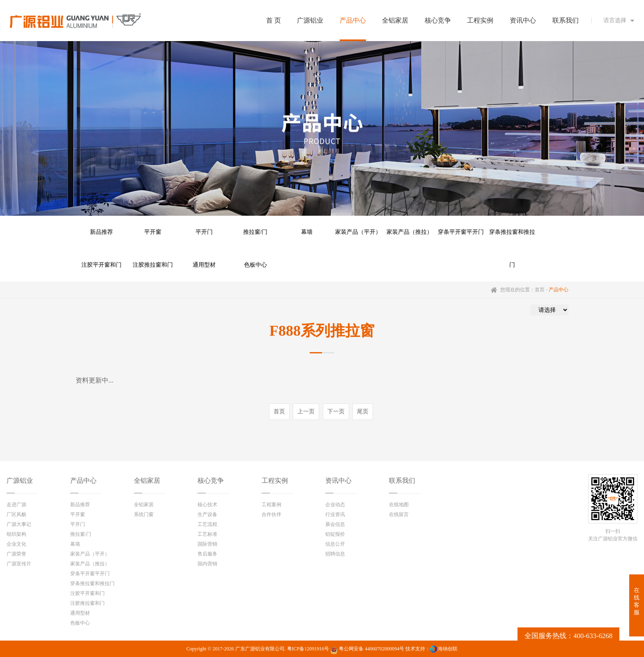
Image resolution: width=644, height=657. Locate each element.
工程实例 (275, 481)
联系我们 (402, 481)
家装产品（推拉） (409, 232)
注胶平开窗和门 (101, 265)
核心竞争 (211, 481)
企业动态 (335, 505)
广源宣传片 (19, 564)
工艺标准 (207, 534)
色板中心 (255, 265)
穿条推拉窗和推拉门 (512, 239)
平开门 (204, 232)
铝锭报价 (335, 534)
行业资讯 (335, 514)
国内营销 (207, 564)
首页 (540, 290)
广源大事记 (19, 524)
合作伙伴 (271, 514)
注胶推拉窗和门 (153, 265)
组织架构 (16, 534)
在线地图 (399, 505)
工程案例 (271, 505)
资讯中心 (338, 481)
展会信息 (335, 524)
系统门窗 (144, 514)
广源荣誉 (16, 554)
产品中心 (83, 481)
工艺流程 (207, 524)
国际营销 (207, 544)
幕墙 (307, 232)
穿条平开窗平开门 (461, 232)
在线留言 (399, 514)
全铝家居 (147, 481)
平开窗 (153, 232)
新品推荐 (101, 232)
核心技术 (207, 505)
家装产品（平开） (358, 232)
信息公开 (335, 544)
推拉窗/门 (255, 232)
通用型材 (204, 265)
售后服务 (207, 554)
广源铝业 (20, 481)
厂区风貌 (16, 514)
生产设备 (207, 514)
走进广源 (16, 505)
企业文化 (16, 544)
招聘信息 (335, 554)
